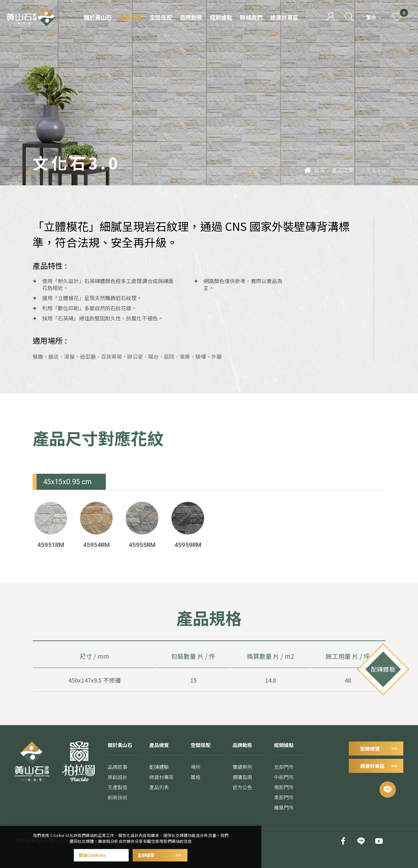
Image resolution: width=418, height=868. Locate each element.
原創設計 (118, 786)
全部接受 (160, 855)
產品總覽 (131, 17)
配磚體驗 (159, 776)
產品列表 (159, 796)
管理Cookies (101, 855)
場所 (196, 776)
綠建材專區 (284, 17)
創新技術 (118, 806)
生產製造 (118, 796)
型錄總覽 (376, 757)
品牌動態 (191, 17)
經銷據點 (221, 17)
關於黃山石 (98, 17)
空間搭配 (161, 17)
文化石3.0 (373, 170)
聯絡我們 (251, 17)
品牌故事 (118, 776)
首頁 (315, 170)
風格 (196, 786)
